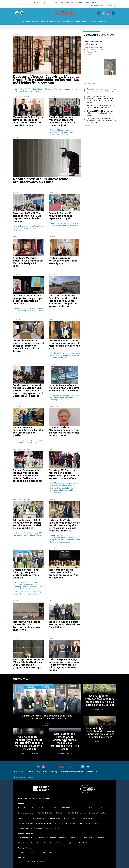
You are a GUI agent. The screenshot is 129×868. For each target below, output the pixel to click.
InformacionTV (34, 852)
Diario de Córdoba (38, 808)
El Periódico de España (44, 813)
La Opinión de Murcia (88, 818)
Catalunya (45, 2)
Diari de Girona (23, 808)
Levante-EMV (71, 823)
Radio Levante (47, 852)
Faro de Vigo (22, 818)
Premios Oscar (49, 843)
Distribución (18, 35)
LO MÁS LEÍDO (90, 84)
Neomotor (100, 838)
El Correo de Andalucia (54, 828)
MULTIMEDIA (20, 679)
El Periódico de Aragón (26, 813)
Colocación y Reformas (22, 96)
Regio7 (96, 823)
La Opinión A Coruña (71, 818)
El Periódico (59, 813)
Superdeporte (23, 828)
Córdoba (65, 2)
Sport (103, 823)
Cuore (20, 861)
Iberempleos (75, 838)
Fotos (15, 549)
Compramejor (41, 838)
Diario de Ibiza (52, 808)
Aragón (55, 2)
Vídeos (51, 601)
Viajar (34, 861)
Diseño (15, 137)
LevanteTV (22, 852)
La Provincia (59, 823)
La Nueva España (54, 818)
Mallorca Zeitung (84, 823)
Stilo (27, 861)
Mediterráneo (91, 2)
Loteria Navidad (88, 838)
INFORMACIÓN (65, 808)
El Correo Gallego (37, 828)
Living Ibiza (70, 843)
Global (35, 2)
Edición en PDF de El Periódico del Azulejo (93, 43)
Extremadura (77, 2)
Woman (42, 861)
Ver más (110, 6)
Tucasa (60, 843)
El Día (91, 808)
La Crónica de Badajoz (37, 818)
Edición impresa (97, 6)
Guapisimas (63, 838)
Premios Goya (36, 843)
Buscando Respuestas (26, 838)
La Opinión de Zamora (44, 823)
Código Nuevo (23, 843)
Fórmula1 (53, 838)
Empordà (100, 808)
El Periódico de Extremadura (76, 813)
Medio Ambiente (82, 843)
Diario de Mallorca (80, 808)
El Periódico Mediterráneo (98, 813)
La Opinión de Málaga (25, 823)
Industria (52, 96)
